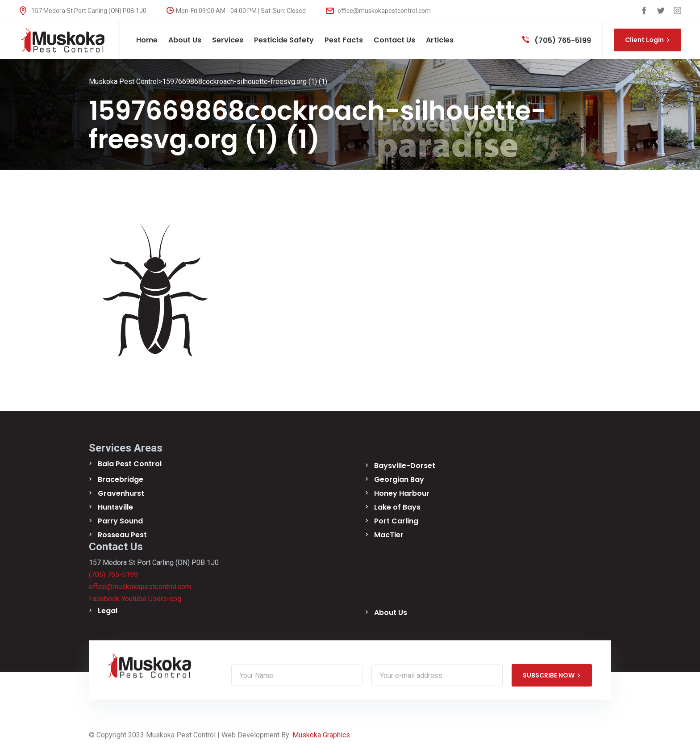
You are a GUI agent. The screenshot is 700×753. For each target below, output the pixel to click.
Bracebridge (121, 479)
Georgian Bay (399, 479)
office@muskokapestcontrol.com (378, 11)
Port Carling (396, 521)
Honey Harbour (402, 493)
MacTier (389, 535)
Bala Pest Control (130, 464)
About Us (391, 613)
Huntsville (115, 507)
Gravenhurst (121, 493)
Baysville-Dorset (405, 466)
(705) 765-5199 (557, 40)
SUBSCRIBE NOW (552, 675)
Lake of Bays (397, 507)
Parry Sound (120, 521)
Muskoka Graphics (321, 735)
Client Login (648, 40)
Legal (108, 611)
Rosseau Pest (122, 535)
